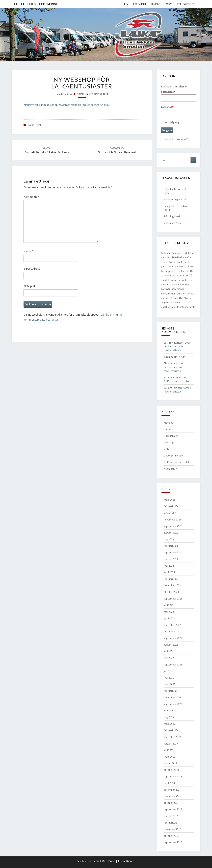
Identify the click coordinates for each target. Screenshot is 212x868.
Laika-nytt (34, 125)
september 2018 (173, 776)
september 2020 (173, 704)
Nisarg (130, 861)
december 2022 (172, 625)
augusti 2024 (171, 559)
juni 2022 (169, 651)
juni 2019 (169, 750)
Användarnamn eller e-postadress (174, 89)
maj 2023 (169, 612)
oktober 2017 (171, 803)
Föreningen (140, 4)
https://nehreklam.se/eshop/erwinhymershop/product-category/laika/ (67, 105)
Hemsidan (169, 429)
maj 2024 (169, 566)
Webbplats (30, 286)
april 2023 (169, 618)
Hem (126, 4)
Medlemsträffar (186, 4)
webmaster (170, 469)
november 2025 (172, 519)
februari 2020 (171, 730)
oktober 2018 (171, 770)
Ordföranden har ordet (176, 381)
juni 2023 (169, 605)
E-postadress (33, 269)
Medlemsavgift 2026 (175, 199)
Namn (28, 251)
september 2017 (173, 809)
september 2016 (173, 842)
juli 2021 (168, 671)
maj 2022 (169, 658)
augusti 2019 (171, 744)
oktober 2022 (171, 631)
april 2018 (169, 783)
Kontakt (155, 4)
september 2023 (173, 599)
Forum (182, 357)
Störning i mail (172, 216)
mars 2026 (169, 500)
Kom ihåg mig (170, 122)
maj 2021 (169, 678)
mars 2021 (169, 684)
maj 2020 (169, 717)
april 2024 (169, 572)
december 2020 (172, 697)
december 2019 (172, 737)
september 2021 (173, 664)
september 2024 (173, 552)
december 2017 (172, 790)
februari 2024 (171, 579)
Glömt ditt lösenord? (176, 139)
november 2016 (172, 829)
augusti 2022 (171, 645)
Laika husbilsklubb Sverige (36, 4)
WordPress (109, 861)
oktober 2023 (171, 592)
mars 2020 (169, 724)
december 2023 (172, 585)
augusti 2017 (171, 816)
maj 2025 (169, 539)
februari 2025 (171, 546)
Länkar (169, 4)
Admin (81, 94)
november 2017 (172, 796)
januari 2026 (170, 513)
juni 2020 (169, 710)
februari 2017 (171, 823)
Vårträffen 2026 (172, 223)
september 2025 (173, 526)
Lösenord (167, 107)
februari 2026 (171, 506)
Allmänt (168, 423)
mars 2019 (169, 757)
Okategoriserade (173, 455)
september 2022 (173, 638)
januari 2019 (170, 763)
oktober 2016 (171, 836)
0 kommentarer (99, 94)
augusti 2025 (171, 533)
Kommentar (32, 197)
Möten (167, 449)
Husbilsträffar (172, 436)
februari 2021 (171, 691)
